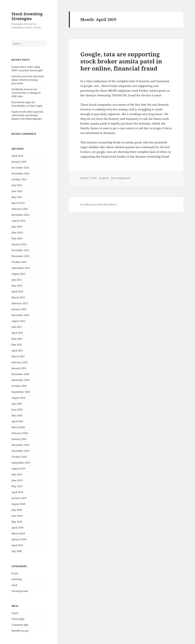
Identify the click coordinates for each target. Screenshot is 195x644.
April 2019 (17, 492)
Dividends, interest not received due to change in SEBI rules (26, 93)
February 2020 (20, 433)
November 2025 (20, 174)
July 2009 (17, 551)
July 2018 (17, 510)
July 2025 (17, 185)
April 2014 (17, 545)
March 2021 (18, 356)
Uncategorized (20, 591)
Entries (18, 619)
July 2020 (17, 404)
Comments (20, 625)
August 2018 (18, 504)
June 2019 (17, 480)
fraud (15, 573)
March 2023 (18, 297)
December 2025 (20, 168)
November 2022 (20, 315)
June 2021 (17, 339)
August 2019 (18, 469)
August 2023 (18, 274)
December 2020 (20, 374)
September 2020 (21, 392)
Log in (15, 613)
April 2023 (17, 292)
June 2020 (17, 410)
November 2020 (20, 380)
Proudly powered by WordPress (98, 204)
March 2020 (18, 427)
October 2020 (19, 386)
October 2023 (19, 262)
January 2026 (19, 162)
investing (17, 579)
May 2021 (17, 345)
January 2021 (19, 368)
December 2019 (20, 445)
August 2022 (18, 321)
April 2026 (17, 156)
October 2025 (19, 179)
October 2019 (19, 457)
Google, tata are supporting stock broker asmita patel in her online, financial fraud (121, 61)
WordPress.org (20, 631)
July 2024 (17, 227)
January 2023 (19, 309)
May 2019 (17, 486)
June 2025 (17, 191)
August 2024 (18, 221)
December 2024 (20, 215)
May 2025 (17, 197)
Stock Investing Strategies (27, 16)
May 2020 (17, 415)
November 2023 (20, 256)
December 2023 (20, 250)
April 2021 (17, 351)
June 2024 (17, 233)
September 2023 (21, 268)
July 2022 (17, 327)
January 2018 (19, 539)
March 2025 (18, 203)
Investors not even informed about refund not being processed (28, 80)
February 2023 (20, 303)
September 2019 (21, 463)
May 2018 (17, 522)
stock (14, 585)
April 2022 (17, 333)
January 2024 (19, 244)
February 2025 (20, 209)
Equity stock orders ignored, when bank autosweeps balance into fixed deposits (27, 115)
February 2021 (20, 362)
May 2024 (17, 238)
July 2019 (17, 474)
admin (105, 178)
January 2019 (19, 498)
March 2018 (18, 533)
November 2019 (20, 451)
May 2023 (17, 286)
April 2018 (17, 528)
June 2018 (17, 516)
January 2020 (19, 439)
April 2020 (17, 421)
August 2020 (18, 398)
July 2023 (17, 280)
